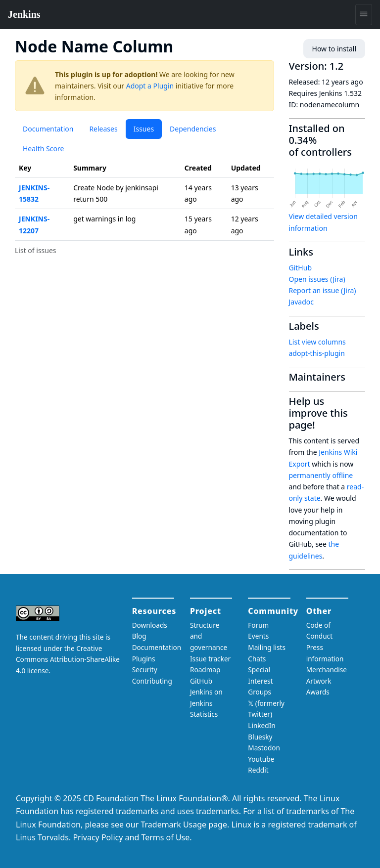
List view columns (317, 342)
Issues (144, 129)
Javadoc (301, 302)
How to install (334, 49)
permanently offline (321, 475)
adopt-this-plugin (317, 353)
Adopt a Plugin (150, 86)
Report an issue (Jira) (323, 290)
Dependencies (193, 129)
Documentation (48, 129)
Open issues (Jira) (317, 279)
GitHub (301, 268)
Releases (103, 129)
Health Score (43, 149)
